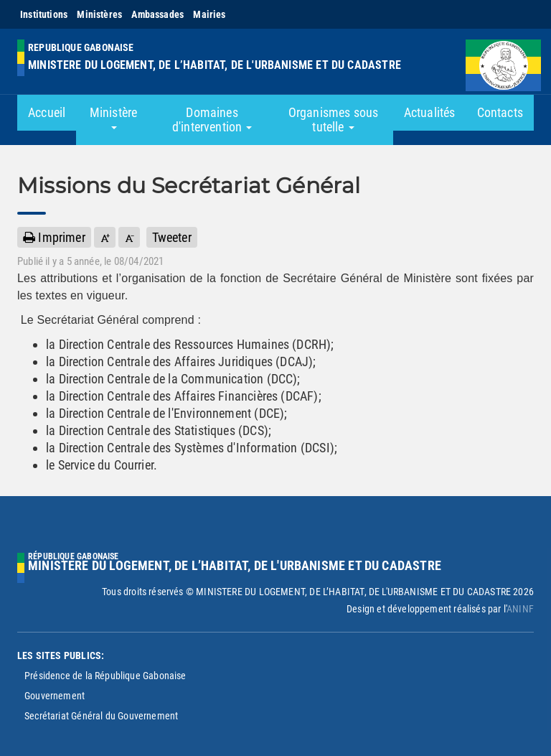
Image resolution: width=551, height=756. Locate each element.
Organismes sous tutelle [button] (334, 120)
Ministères (99, 14)
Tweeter (172, 237)
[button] (105, 237)
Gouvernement (55, 696)
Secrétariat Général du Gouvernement (101, 716)
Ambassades (157, 14)
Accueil (47, 112)
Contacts (500, 112)
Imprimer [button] (54, 237)
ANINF (520, 609)
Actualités (430, 112)
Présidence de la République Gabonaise (105, 676)
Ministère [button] (114, 117)
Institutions (44, 14)
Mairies (209, 14)
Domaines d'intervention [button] (212, 120)
